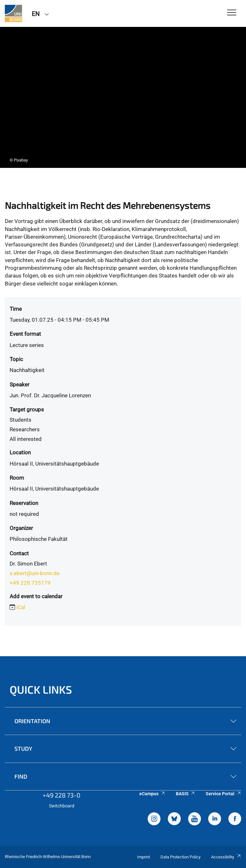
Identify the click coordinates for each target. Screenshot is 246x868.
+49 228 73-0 (61, 795)
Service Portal (223, 794)
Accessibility (226, 857)
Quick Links (41, 689)
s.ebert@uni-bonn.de (35, 573)
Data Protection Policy (180, 857)
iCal (21, 607)
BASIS (186, 794)
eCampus (152, 794)
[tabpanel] (123, 97)
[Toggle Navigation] (232, 13)
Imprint (143, 857)
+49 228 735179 (30, 583)
